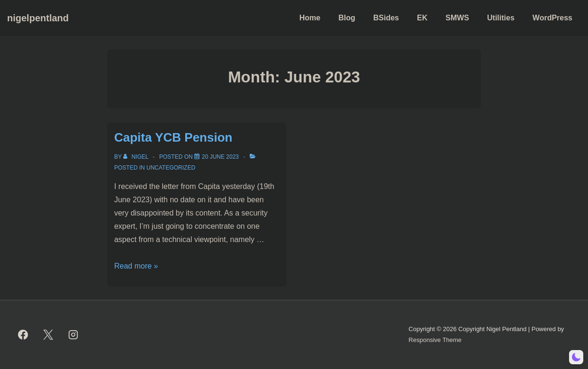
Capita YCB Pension (173, 137)
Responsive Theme (435, 340)
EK (422, 18)
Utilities (501, 18)
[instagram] (73, 335)
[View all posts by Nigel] (136, 157)
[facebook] (23, 335)
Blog (347, 18)
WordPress (552, 18)
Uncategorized (171, 168)
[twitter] (48, 335)
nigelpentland (38, 18)
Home (310, 18)
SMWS (457, 18)
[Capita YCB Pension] (220, 157)
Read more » (136, 266)
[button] (576, 357)
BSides (386, 18)
